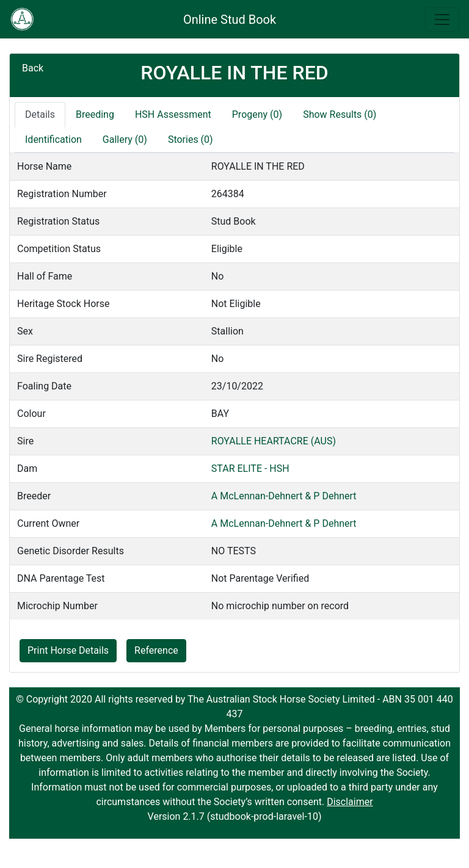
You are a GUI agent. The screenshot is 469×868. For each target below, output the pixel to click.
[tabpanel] (234, 386)
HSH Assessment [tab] (173, 114)
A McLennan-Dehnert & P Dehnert (284, 496)
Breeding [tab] (95, 114)
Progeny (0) (257, 114)
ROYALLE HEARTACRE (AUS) (274, 441)
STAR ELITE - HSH (250, 468)
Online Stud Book (230, 20)
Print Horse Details (68, 650)
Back (33, 68)
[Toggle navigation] (442, 20)
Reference (156, 650)
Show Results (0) (340, 114)
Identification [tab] (53, 139)
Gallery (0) (125, 139)
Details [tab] (40, 114)
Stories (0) (191, 139)
